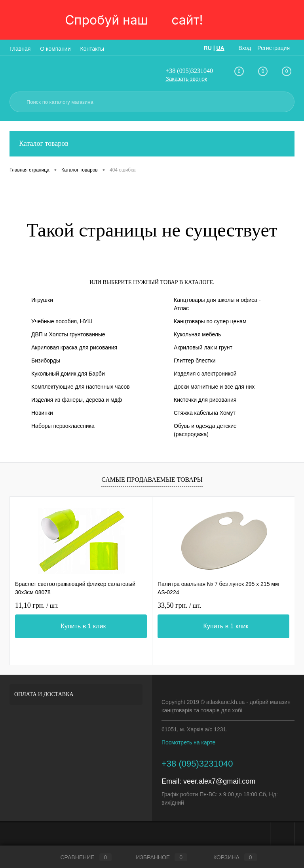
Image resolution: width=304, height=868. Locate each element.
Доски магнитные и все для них (214, 387)
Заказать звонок (186, 79)
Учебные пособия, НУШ (62, 321)
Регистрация (274, 48)
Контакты (92, 49)
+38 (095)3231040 (189, 71)
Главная (20, 49)
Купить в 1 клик (84, 626)
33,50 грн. (180, 605)
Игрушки (42, 300)
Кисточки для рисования (205, 400)
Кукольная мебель (197, 334)
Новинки (42, 413)
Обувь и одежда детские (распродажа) (205, 430)
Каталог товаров (152, 144)
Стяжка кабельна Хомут (205, 413)
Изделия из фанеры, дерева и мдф (77, 400)
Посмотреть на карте (188, 742)
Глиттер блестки (195, 361)
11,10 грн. (37, 605)
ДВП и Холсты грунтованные (68, 334)
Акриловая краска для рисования (74, 347)
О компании (55, 49)
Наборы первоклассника (63, 426)
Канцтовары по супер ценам (210, 321)
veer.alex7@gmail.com (219, 781)
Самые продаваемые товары (152, 480)
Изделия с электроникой (205, 374)
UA (220, 48)
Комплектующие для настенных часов (81, 387)
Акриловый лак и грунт (203, 347)
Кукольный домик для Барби (68, 374)
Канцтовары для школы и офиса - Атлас (217, 304)
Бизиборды (46, 361)
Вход (245, 48)
